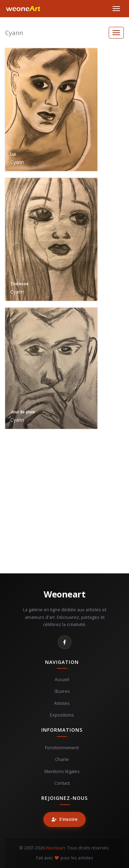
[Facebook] (65, 642)
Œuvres (62, 691)
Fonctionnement (62, 748)
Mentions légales (62, 771)
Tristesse (19, 284)
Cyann (14, 33)
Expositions (62, 715)
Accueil (62, 680)
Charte (62, 759)
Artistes (62, 703)
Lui (13, 154)
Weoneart (64, 594)
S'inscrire (64, 819)
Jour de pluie (23, 412)
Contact (62, 783)
